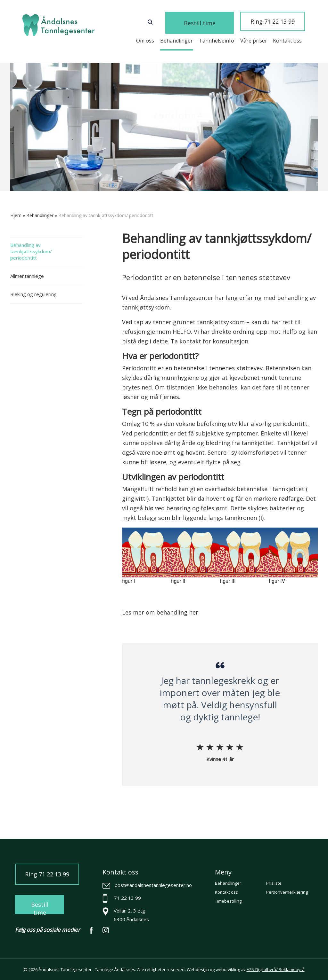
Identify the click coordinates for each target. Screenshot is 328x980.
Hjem (16, 215)
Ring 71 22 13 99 (276, 22)
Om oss (145, 41)
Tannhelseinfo (217, 41)
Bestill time (217, 23)
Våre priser (254, 41)
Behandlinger (176, 41)
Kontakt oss (287, 41)
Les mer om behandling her (160, 612)
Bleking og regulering (33, 294)
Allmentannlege (27, 276)
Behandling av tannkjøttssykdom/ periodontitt (31, 251)
